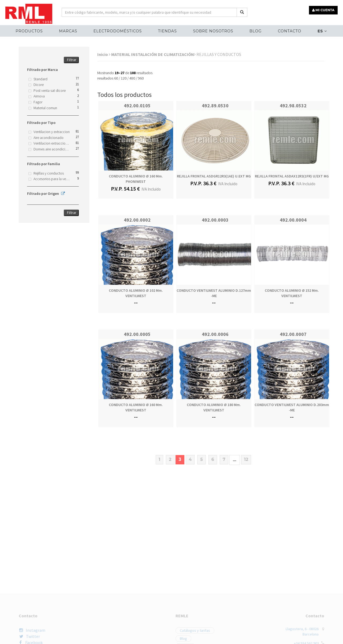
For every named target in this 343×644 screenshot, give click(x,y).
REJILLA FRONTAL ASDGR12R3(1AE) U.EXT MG (214, 176)
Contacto (290, 31)
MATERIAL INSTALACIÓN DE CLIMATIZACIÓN (153, 54)
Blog (256, 31)
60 (116, 78)
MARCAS (68, 31)
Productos (29, 31)
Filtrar (72, 60)
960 (141, 78)
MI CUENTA (323, 10)
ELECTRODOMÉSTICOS (118, 31)
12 (246, 459)
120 (124, 78)
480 (132, 78)
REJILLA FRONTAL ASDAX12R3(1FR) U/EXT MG (292, 176)
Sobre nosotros (213, 31)
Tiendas (167, 31)
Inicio (104, 54)
